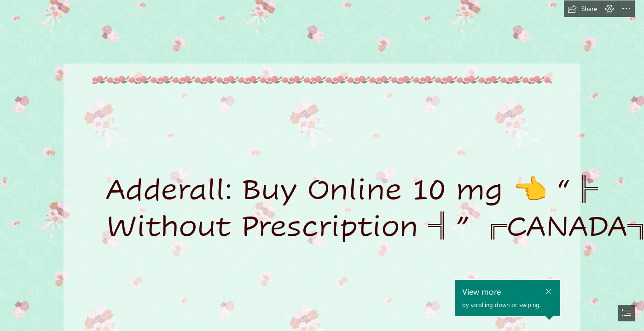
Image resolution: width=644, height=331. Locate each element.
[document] (322, 165)
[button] (582, 9)
